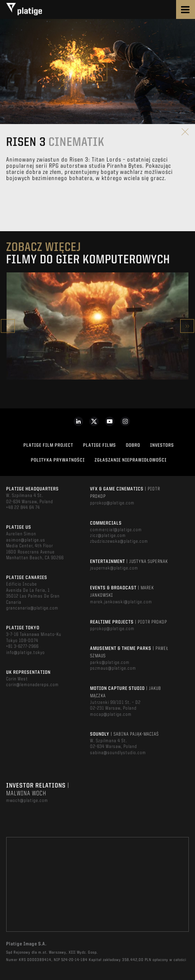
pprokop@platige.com (112, 503)
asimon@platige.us (26, 540)
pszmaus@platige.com (113, 668)
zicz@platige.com (108, 536)
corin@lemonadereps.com (32, 685)
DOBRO (133, 445)
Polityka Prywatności (58, 460)
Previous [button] (8, 326)
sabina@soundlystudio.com (118, 753)
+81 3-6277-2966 (22, 647)
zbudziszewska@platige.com (119, 542)
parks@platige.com (110, 663)
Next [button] (187, 326)
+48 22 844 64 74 (23, 508)
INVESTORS (162, 445)
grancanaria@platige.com (32, 608)
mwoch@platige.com (27, 801)
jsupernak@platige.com (114, 568)
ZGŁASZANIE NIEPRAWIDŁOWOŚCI (131, 460)
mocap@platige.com (111, 715)
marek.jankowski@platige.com (121, 602)
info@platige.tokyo (26, 653)
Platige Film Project (48, 445)
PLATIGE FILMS (100, 445)
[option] (97, 326)
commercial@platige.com (116, 530)
